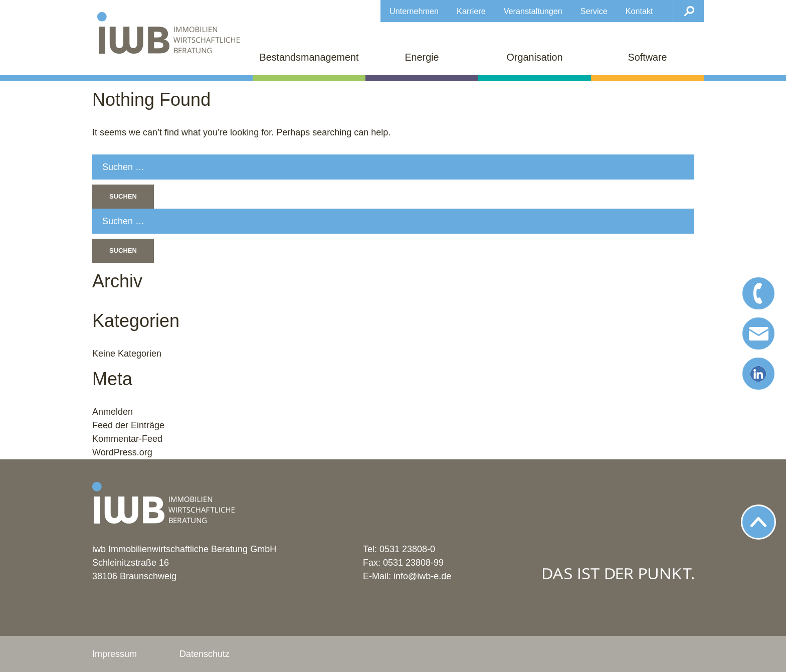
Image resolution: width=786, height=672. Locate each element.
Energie (422, 57)
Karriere (471, 11)
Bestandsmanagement (309, 57)
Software (647, 57)
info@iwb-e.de (422, 576)
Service (594, 11)
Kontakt (639, 11)
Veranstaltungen (533, 11)
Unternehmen (414, 11)
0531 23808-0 (407, 549)
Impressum (115, 654)
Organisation (534, 57)
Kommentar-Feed (127, 439)
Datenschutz (205, 654)
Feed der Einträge (128, 425)
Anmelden (113, 412)
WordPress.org (122, 452)
